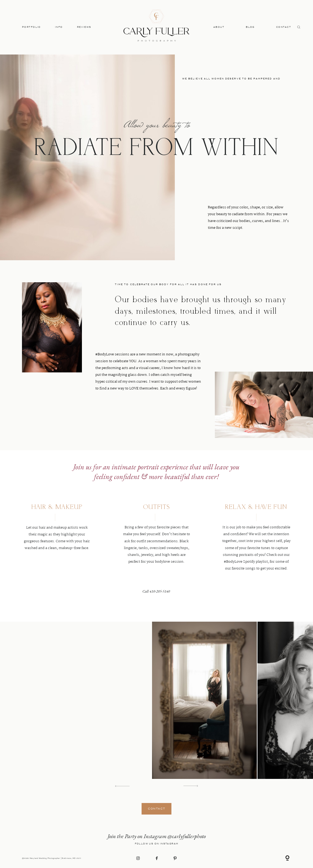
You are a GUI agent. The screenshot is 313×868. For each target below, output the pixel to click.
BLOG (250, 27)
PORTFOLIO (31, 27)
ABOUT (219, 27)
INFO (59, 27)
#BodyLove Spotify (239, 562)
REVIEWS (84, 27)
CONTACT (284, 27)
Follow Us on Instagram (157, 844)
